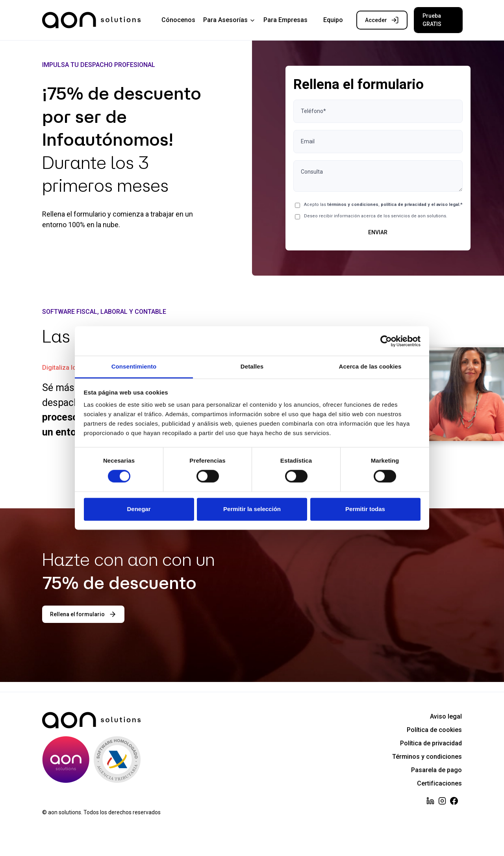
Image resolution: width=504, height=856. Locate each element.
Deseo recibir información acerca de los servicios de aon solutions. (376, 216)
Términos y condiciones (427, 757)
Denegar (139, 509)
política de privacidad (404, 205)
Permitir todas (365, 509)
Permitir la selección (252, 509)
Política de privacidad (431, 743)
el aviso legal (445, 205)
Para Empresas (285, 20)
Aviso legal (446, 716)
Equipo (333, 20)
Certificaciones (439, 783)
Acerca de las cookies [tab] (370, 366)
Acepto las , (383, 205)
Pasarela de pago (436, 770)
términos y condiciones (353, 205)
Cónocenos (178, 20)
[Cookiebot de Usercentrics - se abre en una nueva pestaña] (386, 341)
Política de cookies (434, 730)
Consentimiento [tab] (134, 366)
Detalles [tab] (252, 366)
